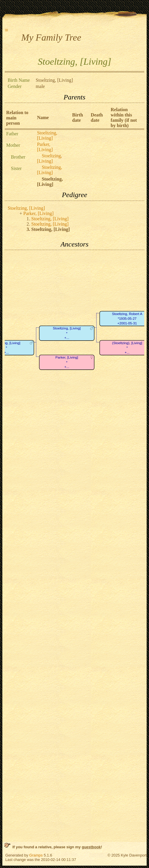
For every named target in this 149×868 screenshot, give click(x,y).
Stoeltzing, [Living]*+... (67, 333)
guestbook (91, 847)
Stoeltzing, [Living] (47, 135)
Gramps (36, 855)
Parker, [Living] (45, 147)
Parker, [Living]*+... (67, 362)
